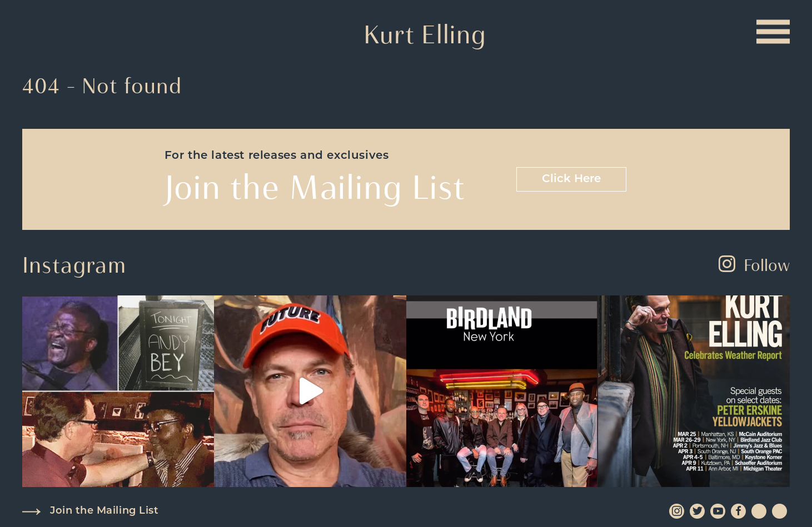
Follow (754, 265)
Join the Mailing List (104, 511)
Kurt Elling (425, 34)
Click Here (571, 179)
